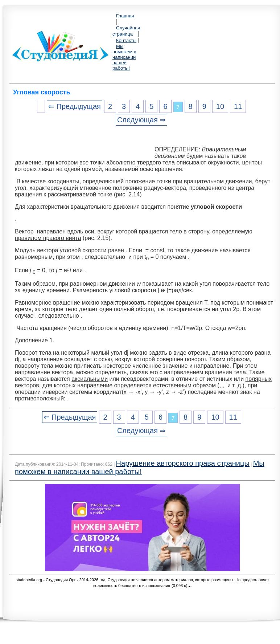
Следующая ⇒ (141, 120)
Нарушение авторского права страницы (183, 463)
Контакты (126, 40)
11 (238, 106)
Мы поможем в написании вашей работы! (124, 57)
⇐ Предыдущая (75, 106)
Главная (125, 16)
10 (220, 106)
